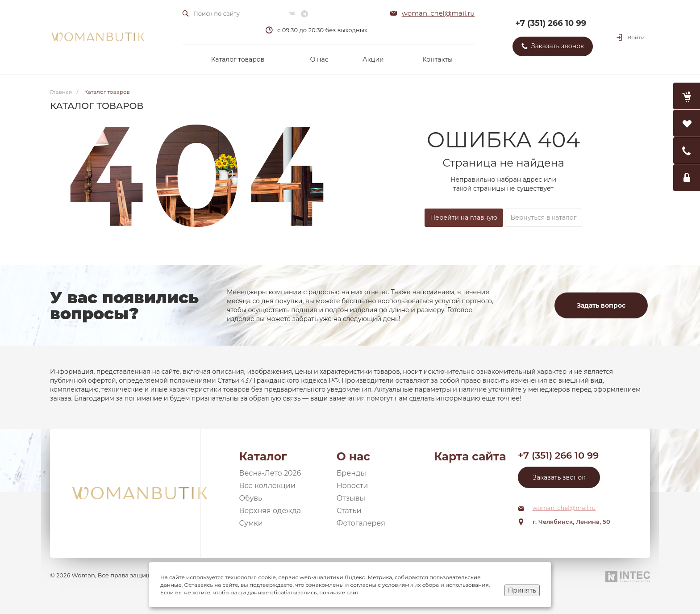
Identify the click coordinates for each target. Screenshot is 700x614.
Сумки (251, 523)
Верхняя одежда (270, 511)
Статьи (349, 511)
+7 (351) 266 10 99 (551, 23)
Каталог (263, 456)
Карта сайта (470, 456)
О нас (353, 456)
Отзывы (351, 498)
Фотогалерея (361, 523)
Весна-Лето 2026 (270, 473)
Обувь (251, 498)
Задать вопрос (601, 305)
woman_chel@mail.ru (438, 13)
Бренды (351, 473)
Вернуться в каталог (544, 217)
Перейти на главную (464, 217)
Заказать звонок (559, 477)
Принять (522, 590)
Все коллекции (267, 486)
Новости (352, 486)
